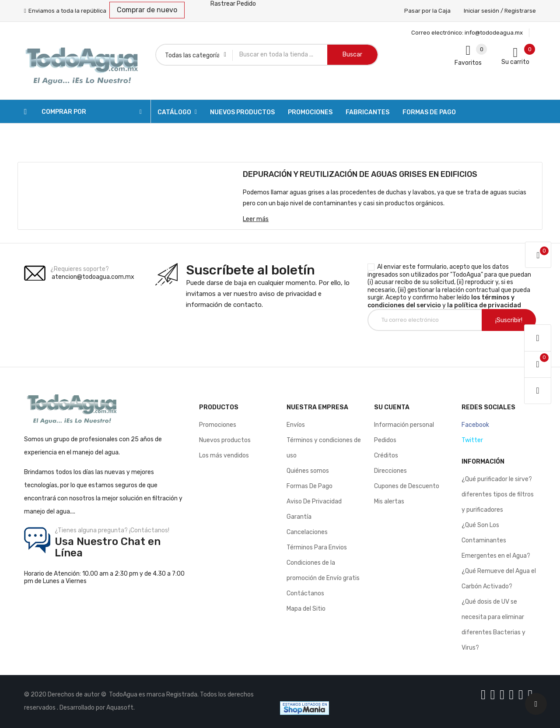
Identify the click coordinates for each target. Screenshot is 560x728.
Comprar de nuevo (147, 10)
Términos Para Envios (317, 547)
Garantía (299, 517)
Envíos (296, 425)
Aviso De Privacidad (314, 501)
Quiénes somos (308, 471)
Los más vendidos (224, 455)
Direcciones (390, 471)
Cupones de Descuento (407, 486)
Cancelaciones (307, 532)
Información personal (404, 425)
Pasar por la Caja (427, 11)
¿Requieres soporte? (80, 269)
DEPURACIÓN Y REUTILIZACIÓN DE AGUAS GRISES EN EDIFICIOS (360, 174)
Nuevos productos (225, 440)
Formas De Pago (310, 486)
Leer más (256, 219)
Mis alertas (389, 501)
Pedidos (385, 440)
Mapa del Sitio (306, 609)
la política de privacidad (484, 305)
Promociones (218, 425)
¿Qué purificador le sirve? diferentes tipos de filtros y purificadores (498, 494)
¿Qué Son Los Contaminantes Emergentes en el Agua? (496, 540)
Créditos (386, 455)
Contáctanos (305, 593)
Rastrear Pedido (233, 4)
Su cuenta (392, 407)
